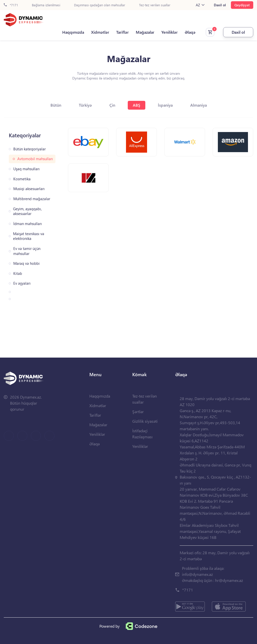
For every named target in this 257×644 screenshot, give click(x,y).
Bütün (56, 105)
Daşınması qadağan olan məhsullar (100, 5)
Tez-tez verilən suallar (155, 5)
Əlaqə (190, 32)
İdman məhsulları (28, 224)
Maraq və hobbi (26, 263)
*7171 (11, 5)
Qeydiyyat (242, 5)
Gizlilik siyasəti (145, 421)
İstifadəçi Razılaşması (142, 434)
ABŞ (137, 105)
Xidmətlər (100, 32)
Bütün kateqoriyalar (29, 149)
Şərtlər (138, 412)
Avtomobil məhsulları (35, 159)
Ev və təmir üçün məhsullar (27, 251)
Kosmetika (22, 179)
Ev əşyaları (22, 283)
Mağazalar (145, 32)
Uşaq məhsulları (26, 169)
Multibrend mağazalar (32, 199)
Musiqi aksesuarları (29, 189)
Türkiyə (85, 105)
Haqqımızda (73, 32)
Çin (112, 105)
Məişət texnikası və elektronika (29, 236)
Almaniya (199, 105)
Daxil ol (220, 5)
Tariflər (122, 32)
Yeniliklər (170, 32)
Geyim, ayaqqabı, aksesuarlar (27, 211)
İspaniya (165, 105)
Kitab (18, 273)
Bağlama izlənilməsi (46, 5)
